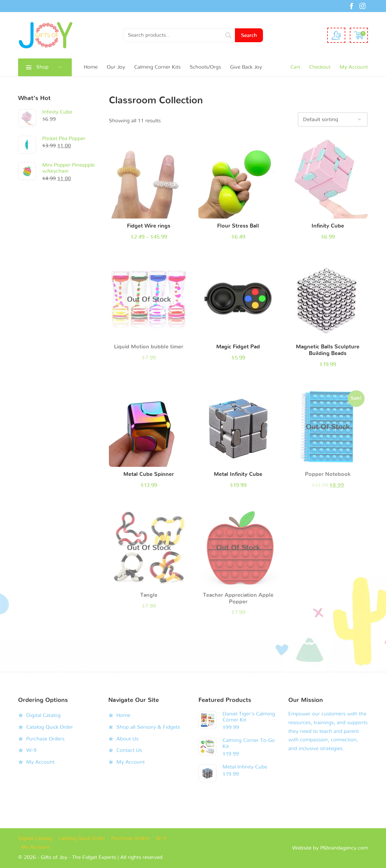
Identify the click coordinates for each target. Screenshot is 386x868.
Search (249, 35)
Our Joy (116, 67)
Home (91, 67)
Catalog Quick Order (50, 727)
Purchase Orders (45, 739)
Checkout (320, 67)
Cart (295, 67)
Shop (42, 67)
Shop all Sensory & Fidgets (148, 727)
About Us (127, 739)
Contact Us (129, 750)
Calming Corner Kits (157, 67)
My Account (354, 67)
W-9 (31, 750)
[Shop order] (333, 120)
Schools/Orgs (205, 67)
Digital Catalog (43, 715)
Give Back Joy (246, 67)
